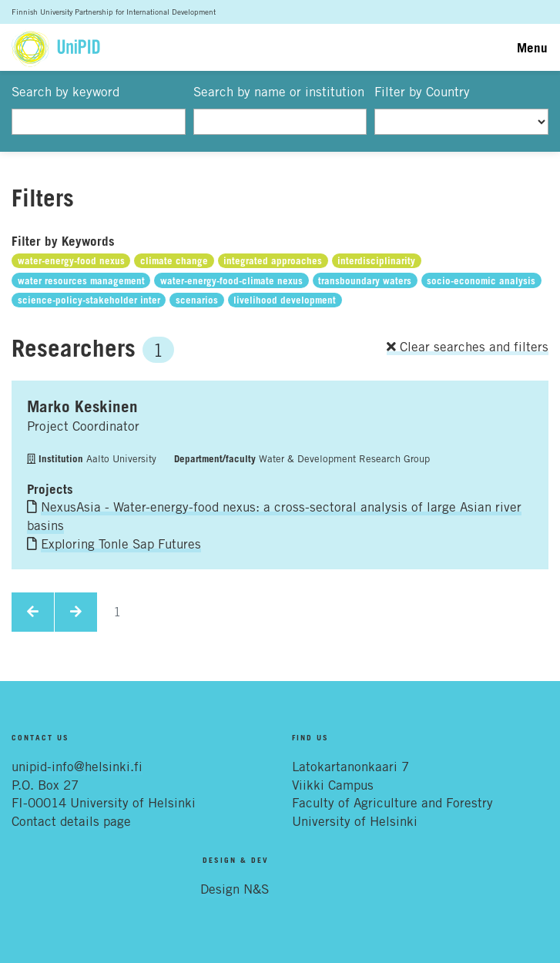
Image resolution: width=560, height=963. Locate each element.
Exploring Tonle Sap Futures (121, 544)
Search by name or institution (279, 92)
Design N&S (235, 889)
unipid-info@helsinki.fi (77, 767)
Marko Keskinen (82, 406)
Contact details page (71, 821)
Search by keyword (65, 92)
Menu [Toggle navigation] (532, 47)
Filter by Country (422, 92)
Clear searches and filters (468, 347)
